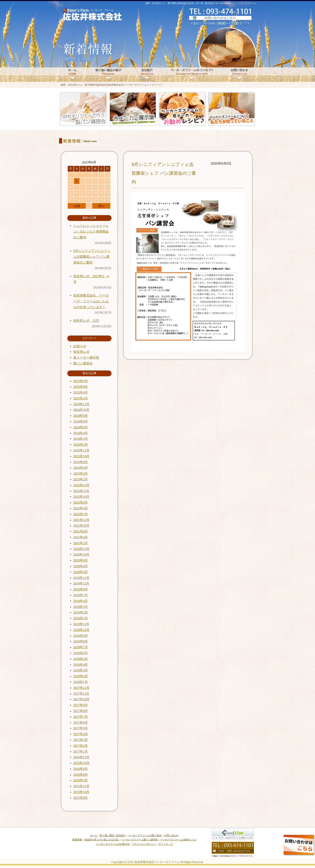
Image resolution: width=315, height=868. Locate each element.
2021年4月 (81, 537)
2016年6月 (81, 775)
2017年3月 (81, 740)
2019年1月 (81, 618)
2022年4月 (81, 508)
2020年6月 (81, 566)
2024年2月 (81, 445)
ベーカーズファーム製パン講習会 (140, 840)
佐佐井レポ (81, 352)
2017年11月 (81, 694)
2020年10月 (81, 555)
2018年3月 (81, 670)
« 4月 (77, 206)
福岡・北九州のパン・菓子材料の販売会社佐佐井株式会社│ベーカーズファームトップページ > (112, 85)
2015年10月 (81, 792)
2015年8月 (81, 798)
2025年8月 (81, 387)
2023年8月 (81, 462)
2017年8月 (81, 711)
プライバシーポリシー (144, 844)
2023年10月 (81, 456)
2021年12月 (81, 520)
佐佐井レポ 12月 (86, 321)
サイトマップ (166, 844)
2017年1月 (81, 752)
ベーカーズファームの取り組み (145, 835)
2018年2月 (81, 676)
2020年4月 (81, 572)
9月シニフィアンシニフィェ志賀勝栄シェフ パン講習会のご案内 (164, 173)
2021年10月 (81, 526)
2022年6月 (81, 502)
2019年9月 (81, 589)
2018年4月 (81, 665)
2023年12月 (81, 450)
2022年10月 (81, 497)
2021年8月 (81, 531)
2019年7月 (81, 595)
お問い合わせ (171, 835)
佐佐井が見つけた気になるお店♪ (102, 840)
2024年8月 (81, 421)
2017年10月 (81, 699)
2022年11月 (81, 491)
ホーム (94, 835)
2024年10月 (81, 410)
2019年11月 (81, 583)
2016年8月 (81, 769)
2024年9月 (81, 416)
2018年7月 (81, 647)
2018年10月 (81, 630)
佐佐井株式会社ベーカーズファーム (157, 862)
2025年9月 (81, 381)
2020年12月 (81, 549)
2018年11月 (81, 624)
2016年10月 (81, 763)
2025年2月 (81, 398)
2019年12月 (81, 578)
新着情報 (77, 840)
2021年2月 (81, 543)
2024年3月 (81, 439)
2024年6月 (81, 427)
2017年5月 (81, 728)
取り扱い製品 (107, 835)
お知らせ (80, 346)
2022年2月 (81, 514)
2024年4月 (81, 433)
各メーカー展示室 (86, 358)
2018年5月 (81, 659)
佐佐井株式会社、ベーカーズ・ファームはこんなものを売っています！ (91, 301)
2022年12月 (81, 485)
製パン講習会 (83, 363)
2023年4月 (81, 474)
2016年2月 (81, 780)
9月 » (101, 206)
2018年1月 (81, 682)
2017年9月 (81, 705)
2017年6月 (81, 723)
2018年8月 (81, 641)
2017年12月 (81, 688)
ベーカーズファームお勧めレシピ (178, 840)
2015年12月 (81, 786)
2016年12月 (81, 757)
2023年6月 (81, 468)
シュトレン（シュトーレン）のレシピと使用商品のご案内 (91, 231)
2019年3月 (81, 607)
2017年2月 (81, 746)
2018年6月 (81, 653)
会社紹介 (121, 835)
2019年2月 (81, 612)
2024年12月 (81, 404)
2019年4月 (81, 601)
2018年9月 (81, 636)
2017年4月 (81, 734)
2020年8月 (81, 560)
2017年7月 (81, 717)
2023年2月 (81, 479)
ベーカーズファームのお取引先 (113, 844)
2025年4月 (81, 392)
